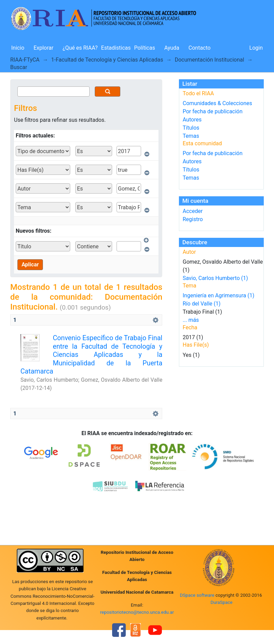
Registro (193, 219)
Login (256, 48)
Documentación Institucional (210, 60)
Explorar (43, 48)
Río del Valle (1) (202, 304)
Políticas (145, 48)
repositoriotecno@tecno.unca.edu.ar (137, 612)
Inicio (18, 48)
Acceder (193, 211)
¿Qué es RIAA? (80, 48)
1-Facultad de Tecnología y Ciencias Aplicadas (107, 60)
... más (191, 320)
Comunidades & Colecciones (217, 103)
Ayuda (172, 48)
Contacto (200, 48)
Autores (192, 120)
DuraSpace (222, 602)
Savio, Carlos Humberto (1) (215, 278)
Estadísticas (116, 48)
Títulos (191, 128)
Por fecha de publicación (213, 111)
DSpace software (197, 595)
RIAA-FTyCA (25, 60)
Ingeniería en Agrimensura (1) (218, 295)
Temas (191, 136)
